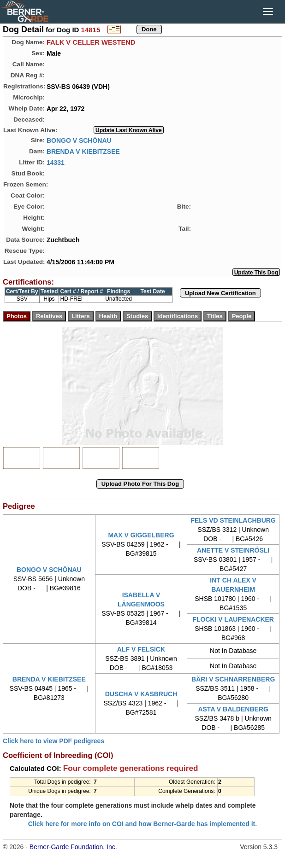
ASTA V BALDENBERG (233, 709)
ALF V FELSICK (141, 649)
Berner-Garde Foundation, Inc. (73, 847)
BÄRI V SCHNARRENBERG (233, 679)
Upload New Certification (220, 293)
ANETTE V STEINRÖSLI (233, 550)
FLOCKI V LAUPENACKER (233, 619)
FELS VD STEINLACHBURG (233, 520)
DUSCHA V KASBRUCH (141, 694)
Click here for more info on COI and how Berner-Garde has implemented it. (142, 824)
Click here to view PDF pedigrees (53, 741)
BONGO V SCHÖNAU (79, 140)
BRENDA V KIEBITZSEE (83, 151)
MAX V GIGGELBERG (141, 535)
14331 (56, 162)
